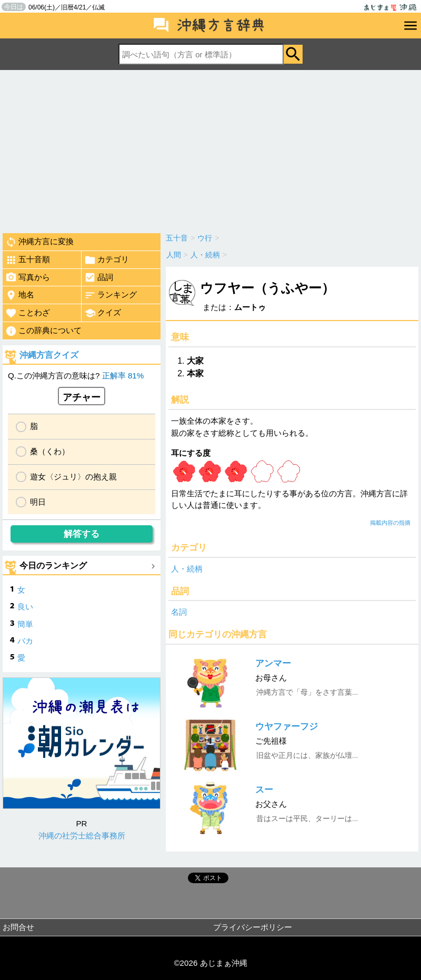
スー (264, 790)
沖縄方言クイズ (49, 355)
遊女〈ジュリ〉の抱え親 (73, 477)
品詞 (99, 277)
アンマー (273, 663)
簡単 (25, 624)
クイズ (103, 313)
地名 (20, 295)
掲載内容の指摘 (390, 523)
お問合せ (18, 927)
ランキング (111, 295)
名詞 (179, 612)
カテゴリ (107, 260)
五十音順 (28, 260)
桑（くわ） (50, 451)
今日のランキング (53, 566)
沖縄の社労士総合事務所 (82, 836)
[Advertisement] (210, 149)
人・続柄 (187, 569)
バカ (25, 641)
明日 (38, 502)
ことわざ (28, 313)
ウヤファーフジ (287, 727)
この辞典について (43, 331)
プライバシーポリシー (253, 927)
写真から (28, 277)
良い (25, 607)
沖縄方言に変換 (39, 242)
